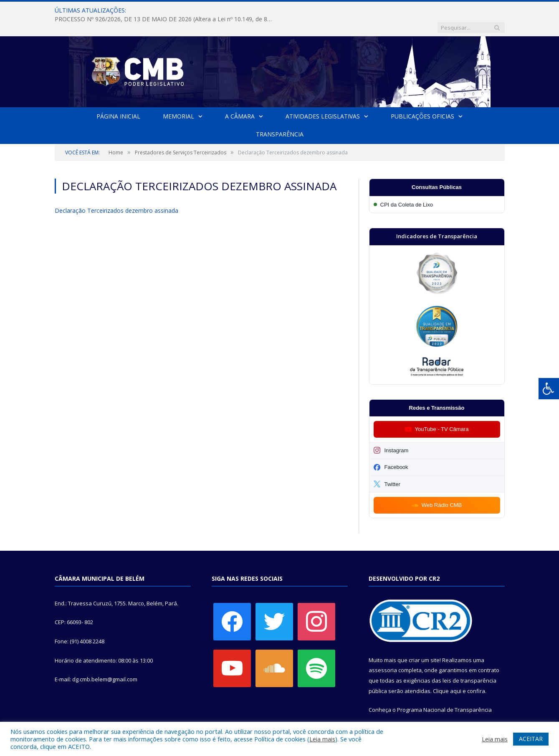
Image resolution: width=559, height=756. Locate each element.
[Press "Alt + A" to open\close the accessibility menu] (549, 389)
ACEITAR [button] (531, 739)
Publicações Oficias (422, 99)
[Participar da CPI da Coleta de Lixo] (437, 188)
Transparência (280, 117)
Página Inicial (118, 99)
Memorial (178, 99)
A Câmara (240, 99)
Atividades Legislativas (323, 99)
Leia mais (322, 739)
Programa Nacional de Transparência (444, 693)
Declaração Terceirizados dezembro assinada (116, 193)
